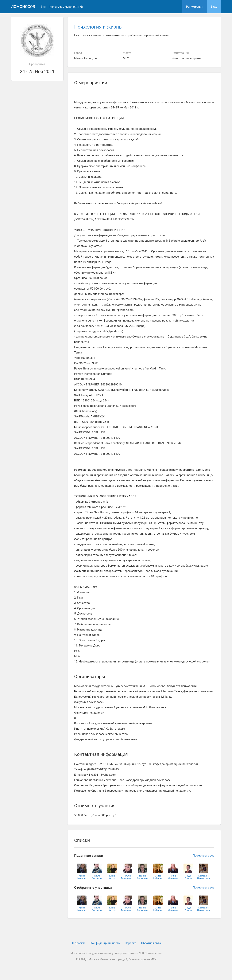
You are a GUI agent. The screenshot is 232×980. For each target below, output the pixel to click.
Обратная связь (152, 943)
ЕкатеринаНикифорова (203, 877)
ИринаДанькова (173, 877)
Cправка (130, 943)
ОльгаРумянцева (97, 877)
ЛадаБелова (188, 877)
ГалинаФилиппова (143, 877)
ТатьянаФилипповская (127, 877)
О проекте (79, 943)
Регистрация (195, 7)
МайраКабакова (158, 877)
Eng (43, 7)
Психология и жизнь (98, 27)
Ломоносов (23, 7)
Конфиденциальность (105, 943)
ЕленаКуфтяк (112, 877)
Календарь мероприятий (66, 7)
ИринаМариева (82, 877)
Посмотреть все (203, 856)
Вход (214, 7)
